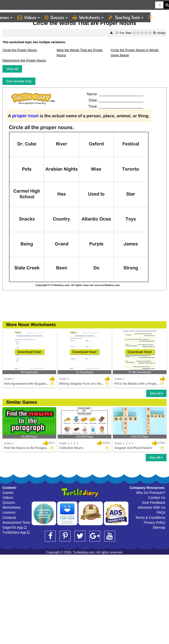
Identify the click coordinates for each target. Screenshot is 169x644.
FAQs (161, 512)
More (157, 17)
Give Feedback (154, 503)
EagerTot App (14, 527)
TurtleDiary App (16, 532)
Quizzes (56, 17)
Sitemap (159, 527)
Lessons (9, 512)
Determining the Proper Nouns (24, 60)
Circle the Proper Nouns (20, 50)
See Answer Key (19, 81)
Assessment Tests (16, 523)
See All (156, 393)
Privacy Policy (155, 523)
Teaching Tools (126, 17)
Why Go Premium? (151, 493)
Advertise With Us (152, 507)
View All (12, 69)
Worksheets (88, 17)
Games (8, 493)
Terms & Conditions (150, 518)
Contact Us (157, 498)
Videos (28, 17)
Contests (9, 518)
